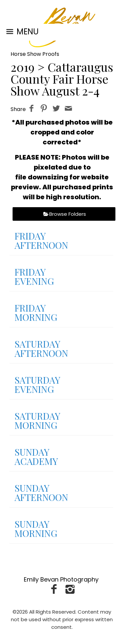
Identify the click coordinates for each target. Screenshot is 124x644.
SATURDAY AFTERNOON (41, 348)
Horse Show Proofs (35, 54)
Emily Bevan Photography (61, 579)
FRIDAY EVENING (34, 276)
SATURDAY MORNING (37, 420)
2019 (22, 67)
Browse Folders (68, 214)
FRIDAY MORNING (36, 312)
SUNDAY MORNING (36, 529)
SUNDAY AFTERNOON (41, 492)
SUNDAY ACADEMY (36, 456)
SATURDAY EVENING (37, 384)
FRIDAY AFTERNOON (41, 240)
